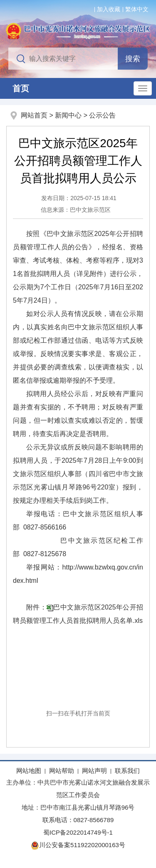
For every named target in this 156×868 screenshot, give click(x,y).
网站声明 (94, 771)
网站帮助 (62, 771)
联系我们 (127, 771)
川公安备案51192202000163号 (78, 845)
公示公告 (102, 115)
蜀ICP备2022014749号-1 (78, 832)
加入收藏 (109, 9)
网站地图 (29, 771)
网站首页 (34, 115)
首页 (21, 88)
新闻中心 (68, 115)
